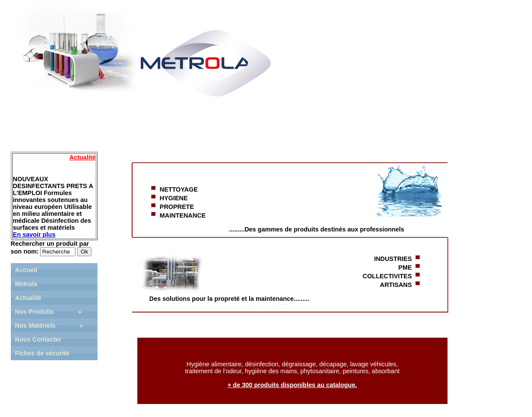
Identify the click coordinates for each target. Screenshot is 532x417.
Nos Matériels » (49, 326)
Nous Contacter (38, 339)
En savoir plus (34, 235)
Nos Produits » (49, 312)
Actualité (28, 298)
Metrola (26, 284)
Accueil (26, 270)
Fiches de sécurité (42, 353)
